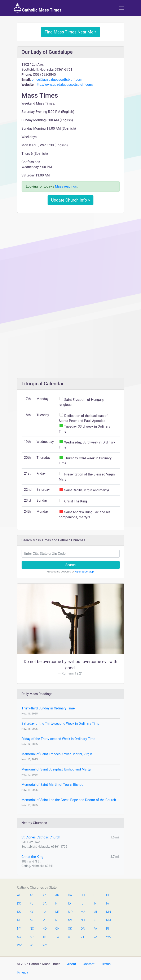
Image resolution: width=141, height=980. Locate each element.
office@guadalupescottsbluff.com (57, 80)
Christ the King (32, 857)
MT (45, 920)
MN (108, 912)
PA (95, 929)
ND (45, 929)
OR (83, 929)
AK (32, 895)
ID (69, 904)
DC (19, 904)
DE (108, 895)
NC (32, 929)
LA (44, 912)
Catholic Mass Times (38, 8)
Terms (106, 964)
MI (95, 912)
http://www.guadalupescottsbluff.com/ (64, 85)
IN (95, 904)
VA (95, 937)
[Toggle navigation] (121, 8)
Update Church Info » (71, 200)
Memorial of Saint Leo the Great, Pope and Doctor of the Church (69, 800)
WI (32, 945)
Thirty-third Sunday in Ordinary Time (48, 708)
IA (108, 904)
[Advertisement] (71, 247)
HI (57, 904)
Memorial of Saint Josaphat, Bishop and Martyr (57, 769)
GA (45, 904)
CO (83, 895)
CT (95, 895)
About (72, 964)
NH (83, 920)
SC (19, 937)
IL (82, 904)
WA (108, 937)
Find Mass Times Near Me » (70, 32)
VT (82, 937)
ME (57, 912)
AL (19, 895)
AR (57, 895)
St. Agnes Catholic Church (41, 837)
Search (70, 565)
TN (45, 937)
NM (108, 920)
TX (57, 937)
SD (32, 937)
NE (57, 920)
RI (108, 929)
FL (31, 904)
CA (70, 895)
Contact (89, 964)
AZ (44, 895)
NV (70, 920)
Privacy (23, 972)
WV (19, 945)
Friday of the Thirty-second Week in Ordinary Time (58, 739)
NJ (95, 920)
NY (19, 929)
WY (45, 945)
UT (70, 937)
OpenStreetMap (85, 572)
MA (83, 912)
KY (32, 912)
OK (70, 929)
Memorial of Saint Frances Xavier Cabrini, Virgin (57, 754)
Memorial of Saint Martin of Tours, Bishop (53, 785)
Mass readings (66, 186)
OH (57, 929)
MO (32, 920)
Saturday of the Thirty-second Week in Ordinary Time (61, 724)
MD (70, 912)
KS (19, 912)
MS (19, 920)
